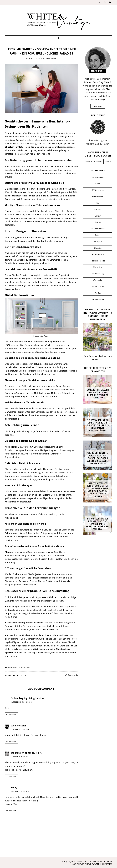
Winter (98, 293)
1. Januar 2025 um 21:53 (20, 757)
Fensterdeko (98, 196)
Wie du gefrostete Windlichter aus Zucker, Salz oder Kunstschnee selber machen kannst (98, 458)
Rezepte (98, 241)
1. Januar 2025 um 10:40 (20, 729)
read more (98, 106)
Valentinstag (98, 274)
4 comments (71, 675)
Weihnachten (98, 286)
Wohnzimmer (98, 299)
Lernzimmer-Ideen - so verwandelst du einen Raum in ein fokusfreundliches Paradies (41, 51)
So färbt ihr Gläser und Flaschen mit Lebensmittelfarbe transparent (98, 394)
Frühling (98, 209)
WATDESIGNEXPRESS (103, 864)
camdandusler (18, 726)
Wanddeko (98, 280)
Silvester (98, 248)
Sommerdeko (98, 254)
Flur (98, 203)
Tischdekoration (98, 261)
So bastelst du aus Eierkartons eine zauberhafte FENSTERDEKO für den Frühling (98, 524)
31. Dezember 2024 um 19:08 (21, 702)
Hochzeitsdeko (98, 229)
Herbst (98, 222)
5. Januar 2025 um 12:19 (20, 791)
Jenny (14, 787)
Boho (98, 184)
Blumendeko (98, 177)
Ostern (98, 235)
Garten (98, 216)
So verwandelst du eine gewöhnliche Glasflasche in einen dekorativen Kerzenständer (98, 425)
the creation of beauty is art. (26, 753)
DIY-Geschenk (98, 190)
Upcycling (98, 267)
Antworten (11, 714)
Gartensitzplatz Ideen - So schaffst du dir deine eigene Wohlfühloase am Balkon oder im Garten (98, 490)
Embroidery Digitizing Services (28, 698)
